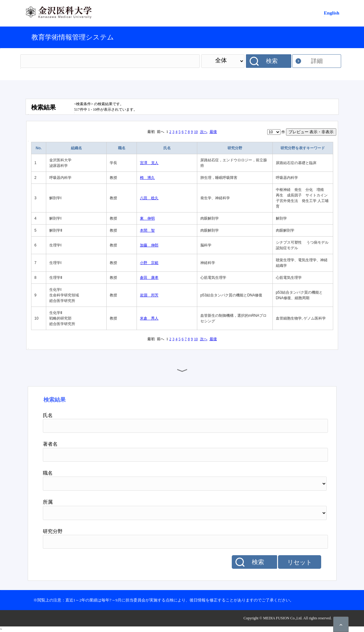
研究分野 (235, 148)
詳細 (317, 61)
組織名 (76, 148)
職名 (122, 148)
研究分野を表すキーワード (303, 148)
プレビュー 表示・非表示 (311, 132)
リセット (300, 562)
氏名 (167, 148)
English (332, 13)
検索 (272, 61)
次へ (204, 132)
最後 (213, 132)
